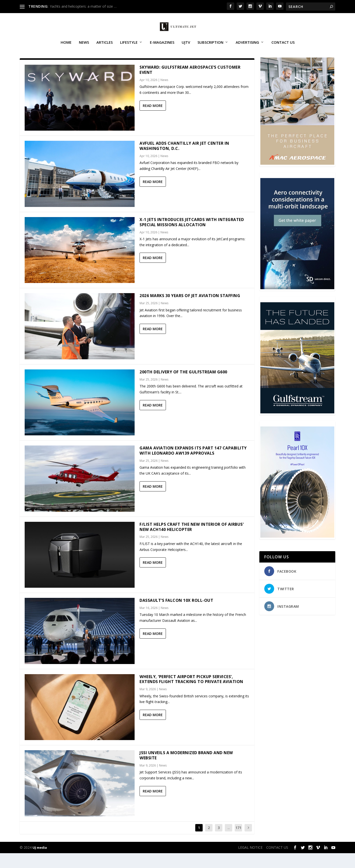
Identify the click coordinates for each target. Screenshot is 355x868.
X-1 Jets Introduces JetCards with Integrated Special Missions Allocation (192, 237)
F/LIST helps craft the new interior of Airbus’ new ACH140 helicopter (192, 542)
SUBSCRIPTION (210, 48)
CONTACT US (283, 48)
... (229, 842)
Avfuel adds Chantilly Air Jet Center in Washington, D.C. (184, 161)
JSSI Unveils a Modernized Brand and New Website (186, 770)
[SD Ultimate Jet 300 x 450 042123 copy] (297, 303)
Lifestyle (129, 48)
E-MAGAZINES (162, 48)
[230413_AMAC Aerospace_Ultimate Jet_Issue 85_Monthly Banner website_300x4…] (297, 178)
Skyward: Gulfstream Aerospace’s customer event (190, 85)
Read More (153, 120)
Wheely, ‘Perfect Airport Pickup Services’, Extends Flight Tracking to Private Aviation (191, 694)
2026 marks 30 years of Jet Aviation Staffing (190, 310)
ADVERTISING (247, 48)
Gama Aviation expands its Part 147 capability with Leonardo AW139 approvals (193, 465)
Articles (105, 48)
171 (238, 842)
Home (66, 48)
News (84, 48)
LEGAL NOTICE (250, 862)
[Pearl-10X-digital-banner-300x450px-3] (297, 551)
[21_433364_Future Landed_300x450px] (297, 427)
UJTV (186, 48)
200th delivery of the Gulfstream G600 (183, 387)
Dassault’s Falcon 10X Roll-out (176, 615)
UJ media (40, 862)
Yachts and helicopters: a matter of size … (83, 6)
